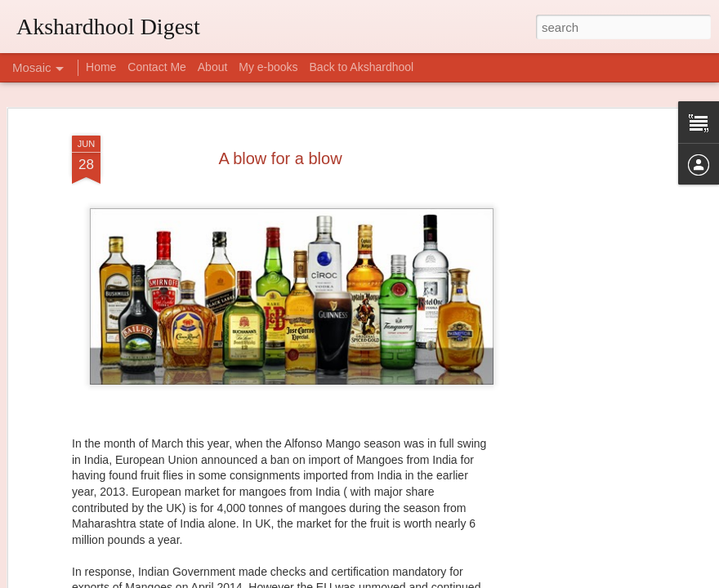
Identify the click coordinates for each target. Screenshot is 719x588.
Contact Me (157, 67)
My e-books (268, 67)
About (213, 67)
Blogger (411, 579)
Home (101, 67)
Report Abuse (459, 579)
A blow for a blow (280, 126)
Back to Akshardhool (362, 67)
